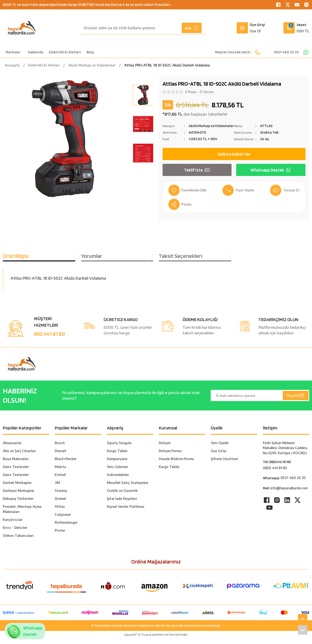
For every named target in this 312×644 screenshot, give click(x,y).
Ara (192, 28)
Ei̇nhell (60, 480)
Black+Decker (66, 464)
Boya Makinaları (16, 464)
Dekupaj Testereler (18, 504)
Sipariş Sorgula (119, 448)
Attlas (60, 512)
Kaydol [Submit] (295, 401)
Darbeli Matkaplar (17, 488)
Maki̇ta (60, 472)
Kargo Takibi (117, 456)
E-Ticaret (145, 640)
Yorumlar (92, 262)
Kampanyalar (117, 464)
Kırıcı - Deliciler (15, 533)
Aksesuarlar (12, 448)
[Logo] (22, 28)
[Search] (143, 28)
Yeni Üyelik (220, 448)
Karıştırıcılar (13, 525)
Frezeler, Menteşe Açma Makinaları (22, 515)
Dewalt (61, 456)
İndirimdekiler (118, 480)
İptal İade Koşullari (122, 504)
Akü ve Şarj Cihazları (19, 456)
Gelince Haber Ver (234, 160)
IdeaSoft (131, 640)
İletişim (165, 448)
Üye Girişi (219, 456)
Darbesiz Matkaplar (19, 496)
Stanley (61, 496)
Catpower (63, 520)
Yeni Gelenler (118, 472)
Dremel (60, 504)
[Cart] (296, 28)
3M (57, 488)
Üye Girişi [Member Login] (257, 25)
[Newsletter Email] (260, 401)
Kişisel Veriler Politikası (126, 512)
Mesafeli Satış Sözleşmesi (128, 488)
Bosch (60, 448)
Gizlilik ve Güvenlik (122, 496)
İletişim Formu (170, 456)
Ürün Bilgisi (16, 262)
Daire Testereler (16, 472)
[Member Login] (242, 28)
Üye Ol (255, 31)
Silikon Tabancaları (18, 541)
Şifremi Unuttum (224, 464)
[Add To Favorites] (189, 196)
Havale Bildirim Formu (176, 464)
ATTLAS (267, 126)
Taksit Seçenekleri (181, 262)
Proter (60, 536)
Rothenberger (66, 528)
